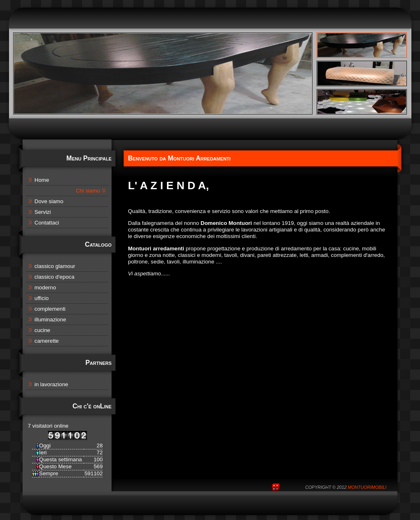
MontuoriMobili (367, 487)
